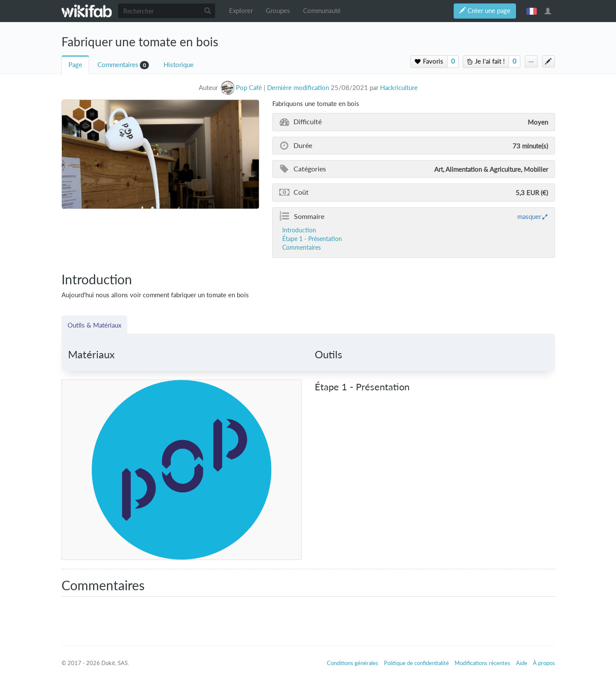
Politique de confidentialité (416, 663)
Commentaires (118, 65)
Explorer (241, 11)
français (532, 11)
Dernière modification (298, 88)
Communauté (322, 11)
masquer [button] (529, 216)
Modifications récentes (482, 663)
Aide (522, 663)
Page (75, 65)
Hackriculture (399, 88)
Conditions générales (353, 663)
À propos (544, 663)
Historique (179, 65)
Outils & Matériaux (94, 325)
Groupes (278, 11)
